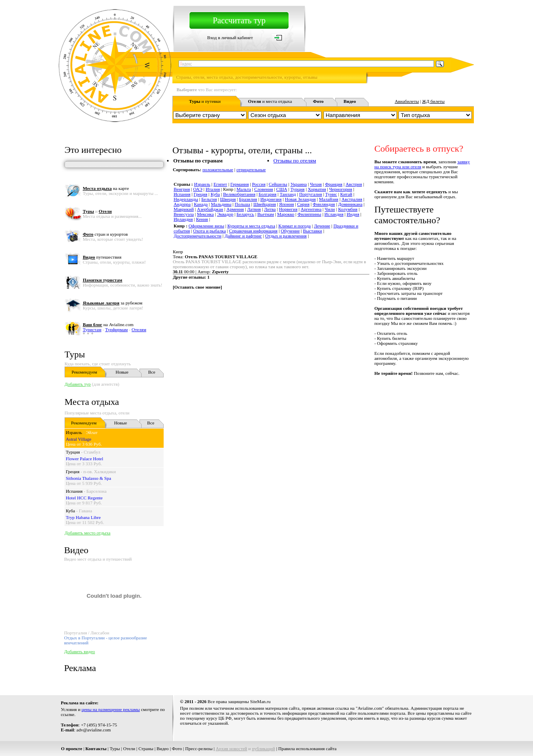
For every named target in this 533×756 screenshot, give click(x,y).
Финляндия (324, 204)
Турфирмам (117, 329)
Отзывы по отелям (295, 161)
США (281, 189)
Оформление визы (206, 226)
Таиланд (288, 194)
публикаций (264, 749)
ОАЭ (198, 189)
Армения (235, 209)
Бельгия (209, 199)
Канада (200, 204)
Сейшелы (278, 184)
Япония (286, 204)
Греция (73, 472)
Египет (220, 184)
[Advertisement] (322, 394)
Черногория (340, 189)
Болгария (268, 194)
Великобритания (239, 194)
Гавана (85, 511)
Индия (353, 214)
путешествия (102, 257)
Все (152, 372)
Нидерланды (186, 199)
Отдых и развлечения (286, 236)
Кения (202, 219)
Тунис (331, 194)
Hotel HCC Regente (84, 498)
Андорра (182, 204)
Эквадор (225, 214)
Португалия (310, 194)
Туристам (92, 329)
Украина (298, 184)
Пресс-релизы (199, 749)
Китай (346, 194)
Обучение (290, 231)
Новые (122, 372)
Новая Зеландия (300, 199)
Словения (263, 189)
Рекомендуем (84, 372)
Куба (70, 511)
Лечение (322, 226)
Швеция (228, 199)
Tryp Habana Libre (83, 517)
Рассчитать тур (239, 20)
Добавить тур (78, 384)
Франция (334, 184)
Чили (330, 209)
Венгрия (182, 189)
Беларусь (245, 214)
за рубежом (113, 303)
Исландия (334, 214)
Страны (146, 749)
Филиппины (310, 214)
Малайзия (329, 199)
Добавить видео (80, 651)
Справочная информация (253, 231)
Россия (259, 184)
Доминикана (350, 204)
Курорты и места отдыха (251, 226)
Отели (129, 749)
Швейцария (264, 204)
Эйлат (92, 432)
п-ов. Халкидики (100, 472)
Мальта (244, 189)
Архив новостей (232, 749)
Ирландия (183, 219)
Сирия (304, 204)
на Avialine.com (108, 324)
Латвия (254, 209)
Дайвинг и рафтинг (243, 236)
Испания (74, 491)
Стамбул (92, 452)
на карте (106, 188)
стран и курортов (105, 234)
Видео (163, 749)
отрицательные (251, 170)
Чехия (316, 184)
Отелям (139, 329)
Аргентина (311, 209)
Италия (213, 189)
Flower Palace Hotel (85, 459)
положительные (218, 170)
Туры (75, 354)
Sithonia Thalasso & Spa (88, 478)
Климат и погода (294, 226)
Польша (243, 204)
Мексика (205, 214)
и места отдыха (270, 101)
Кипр (178, 252)
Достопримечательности (198, 236)
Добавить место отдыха (87, 533)
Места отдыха (92, 402)
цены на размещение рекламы (111, 709)
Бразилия (248, 199)
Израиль (74, 432)
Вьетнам (266, 214)
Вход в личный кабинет (230, 37)
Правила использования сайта (307, 749)
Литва (270, 209)
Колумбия (348, 209)
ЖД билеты (433, 101)
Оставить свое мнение (198, 287)
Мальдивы (221, 204)
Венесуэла (184, 214)
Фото (177, 749)
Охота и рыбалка (210, 231)
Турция (73, 452)
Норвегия (288, 209)
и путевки (205, 101)
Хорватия (317, 189)
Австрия (354, 184)
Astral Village (78, 439)
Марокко (286, 214)
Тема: (215, 257)
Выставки (313, 231)
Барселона (97, 491)
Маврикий (184, 209)
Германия (239, 184)
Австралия (352, 199)
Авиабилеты (407, 101)
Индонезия (271, 199)
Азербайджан (210, 209)
